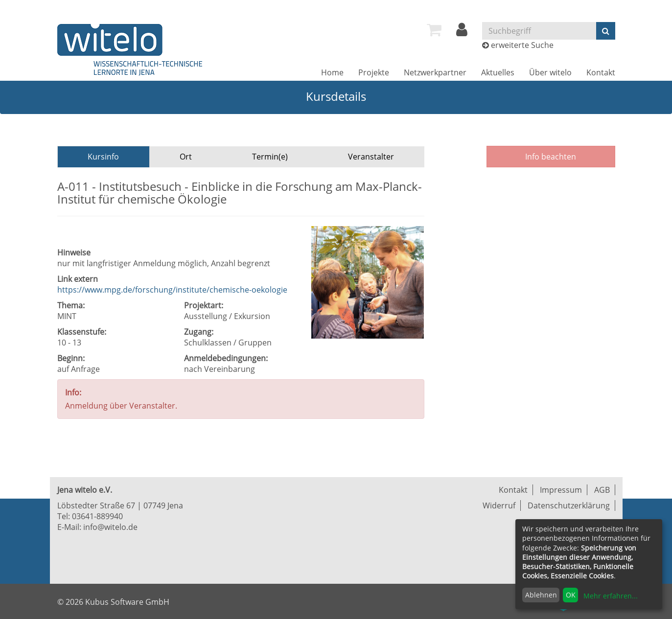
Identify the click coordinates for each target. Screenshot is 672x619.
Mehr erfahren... (611, 596)
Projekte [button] (374, 72)
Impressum (561, 490)
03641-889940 (97, 516)
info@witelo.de (110, 527)
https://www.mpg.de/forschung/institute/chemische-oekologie (172, 290)
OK (571, 595)
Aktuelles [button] (498, 72)
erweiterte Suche (522, 45)
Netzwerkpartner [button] (435, 72)
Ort (186, 157)
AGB (602, 490)
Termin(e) (270, 157)
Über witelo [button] (550, 72)
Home (332, 72)
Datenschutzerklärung (569, 505)
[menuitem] (434, 30)
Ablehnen (541, 595)
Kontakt (601, 72)
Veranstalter (371, 157)
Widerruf (499, 505)
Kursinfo (103, 157)
